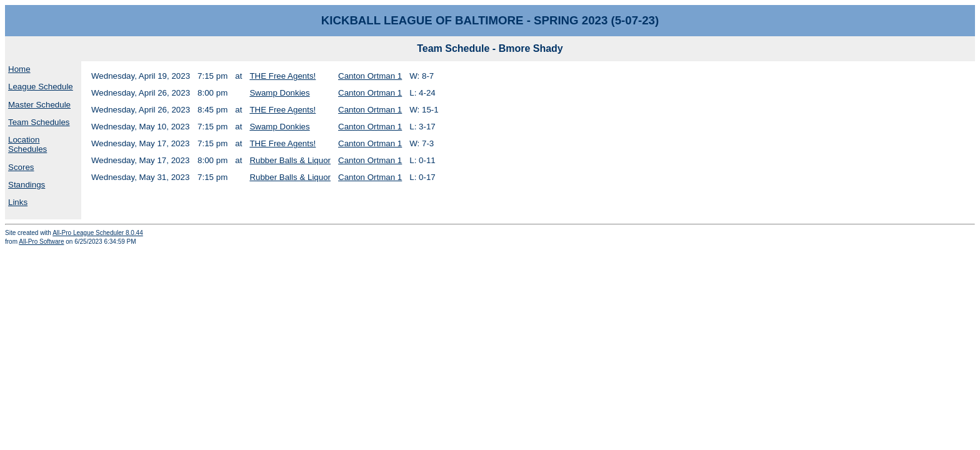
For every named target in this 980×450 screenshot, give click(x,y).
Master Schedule (39, 105)
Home (19, 69)
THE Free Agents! (282, 76)
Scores (21, 167)
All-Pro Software (41, 242)
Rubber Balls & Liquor (290, 160)
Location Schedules (27, 144)
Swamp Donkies (279, 93)
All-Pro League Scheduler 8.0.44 (98, 233)
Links (18, 202)
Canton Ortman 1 (370, 76)
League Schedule (41, 87)
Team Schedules (39, 122)
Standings (27, 185)
